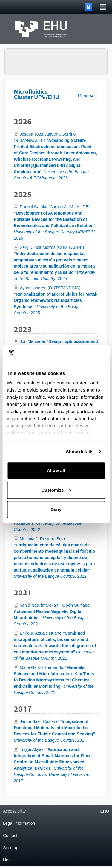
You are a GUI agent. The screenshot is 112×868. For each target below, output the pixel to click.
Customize (56, 490)
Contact (10, 836)
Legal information (19, 823)
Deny (56, 509)
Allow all (56, 470)
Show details (80, 452)
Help (7, 860)
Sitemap (11, 848)
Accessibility (14, 811)
